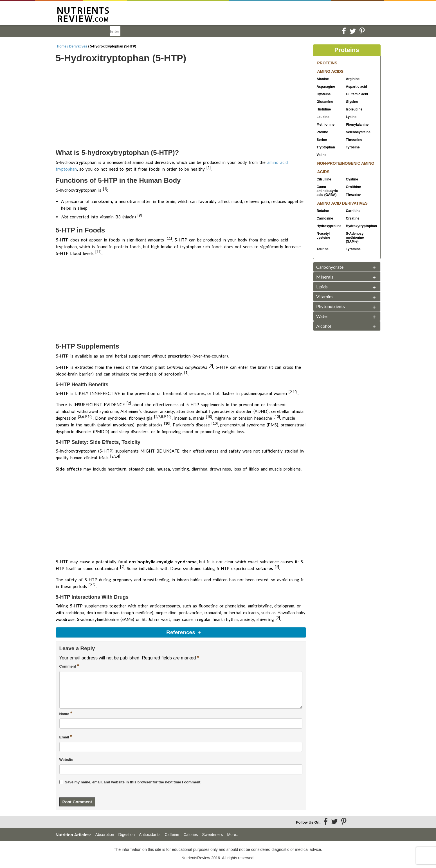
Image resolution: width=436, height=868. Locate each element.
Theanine (353, 195)
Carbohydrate (330, 267)
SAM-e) (355, 238)
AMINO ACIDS (331, 71)
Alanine (323, 79)
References (181, 632)
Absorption (105, 835)
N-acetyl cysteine (323, 236)
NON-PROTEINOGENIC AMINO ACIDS (346, 168)
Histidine (324, 109)
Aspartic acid (357, 87)
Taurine (323, 249)
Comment (69, 666)
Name (66, 713)
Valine (322, 155)
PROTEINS (327, 63)
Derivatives (78, 46)
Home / (63, 46)
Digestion (127, 835)
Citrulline (324, 179)
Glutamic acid (357, 94)
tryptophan (66, 169)
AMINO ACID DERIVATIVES (342, 203)
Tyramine (353, 249)
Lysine (351, 117)
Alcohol (324, 326)
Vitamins (325, 296)
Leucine (323, 117)
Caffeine (172, 835)
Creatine (353, 218)
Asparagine (326, 87)
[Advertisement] (181, 107)
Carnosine (325, 218)
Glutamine (325, 102)
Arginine (353, 79)
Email (66, 737)
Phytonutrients (331, 306)
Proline (322, 132)
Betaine (323, 211)
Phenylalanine (357, 125)
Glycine (352, 102)
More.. (233, 835)
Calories (191, 835)
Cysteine (324, 94)
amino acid (277, 162)
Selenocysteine (358, 132)
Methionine (326, 125)
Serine (322, 140)
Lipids (322, 287)
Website (66, 760)
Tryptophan (326, 147)
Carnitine (353, 211)
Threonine (354, 140)
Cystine (352, 179)
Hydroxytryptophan (359, 226)
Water (322, 316)
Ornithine (353, 187)
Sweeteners (212, 835)
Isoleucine (354, 109)
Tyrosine (353, 147)
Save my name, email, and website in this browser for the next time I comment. (133, 782)
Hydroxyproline (329, 226)
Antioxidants (150, 835)
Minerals (325, 277)
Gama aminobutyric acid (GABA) (327, 191)
